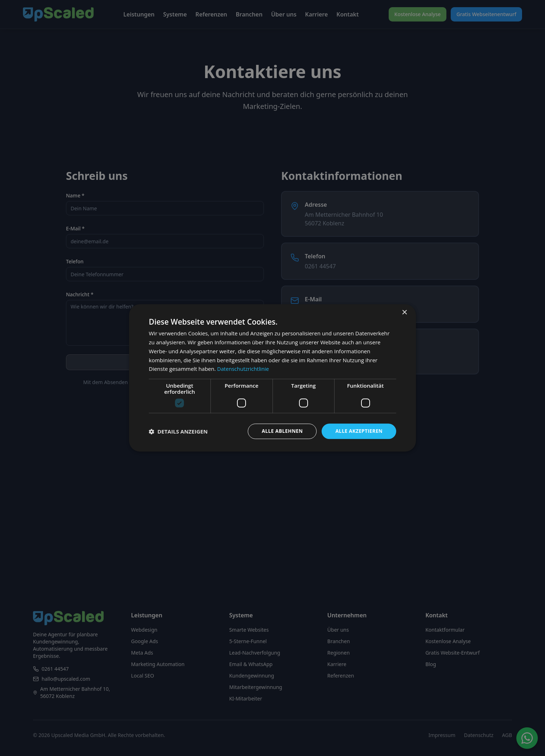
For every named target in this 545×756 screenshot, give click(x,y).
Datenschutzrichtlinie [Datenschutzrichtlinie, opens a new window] (244, 369)
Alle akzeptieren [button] (358, 431)
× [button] (404, 313)
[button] (178, 431)
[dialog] (272, 378)
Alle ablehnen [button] (280, 431)
